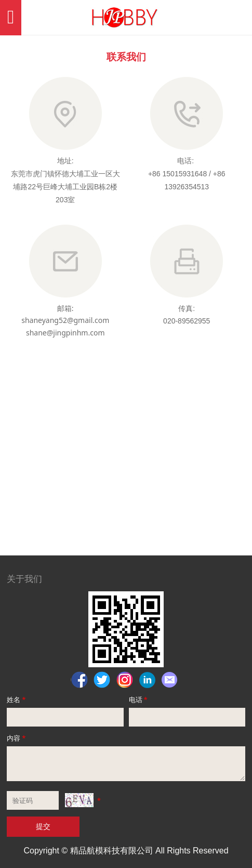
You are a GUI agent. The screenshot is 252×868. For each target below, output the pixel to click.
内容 (17, 738)
